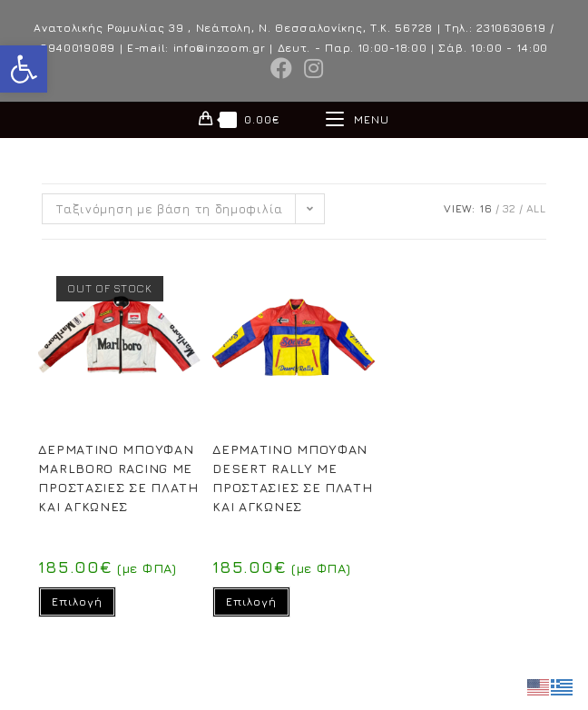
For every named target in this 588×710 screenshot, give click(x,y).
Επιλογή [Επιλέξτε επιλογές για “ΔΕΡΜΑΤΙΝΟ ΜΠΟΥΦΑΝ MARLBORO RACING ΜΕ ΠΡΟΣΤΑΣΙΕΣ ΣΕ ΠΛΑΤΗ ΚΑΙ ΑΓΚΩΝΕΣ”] (77, 602)
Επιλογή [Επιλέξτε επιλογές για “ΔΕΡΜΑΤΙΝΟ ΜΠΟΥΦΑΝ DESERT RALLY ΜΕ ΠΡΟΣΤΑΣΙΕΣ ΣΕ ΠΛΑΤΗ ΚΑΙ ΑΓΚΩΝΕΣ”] (251, 602)
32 (510, 208)
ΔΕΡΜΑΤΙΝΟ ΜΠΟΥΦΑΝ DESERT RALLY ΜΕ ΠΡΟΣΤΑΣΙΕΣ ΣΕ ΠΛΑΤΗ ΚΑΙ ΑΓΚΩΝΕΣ (292, 478)
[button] (24, 69)
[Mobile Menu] (358, 120)
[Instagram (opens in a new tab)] (311, 68)
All (536, 208)
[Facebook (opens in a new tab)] (282, 68)
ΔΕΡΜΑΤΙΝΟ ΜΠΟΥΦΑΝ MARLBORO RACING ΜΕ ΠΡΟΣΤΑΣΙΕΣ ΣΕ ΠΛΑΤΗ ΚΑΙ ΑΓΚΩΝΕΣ (118, 478)
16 (486, 208)
